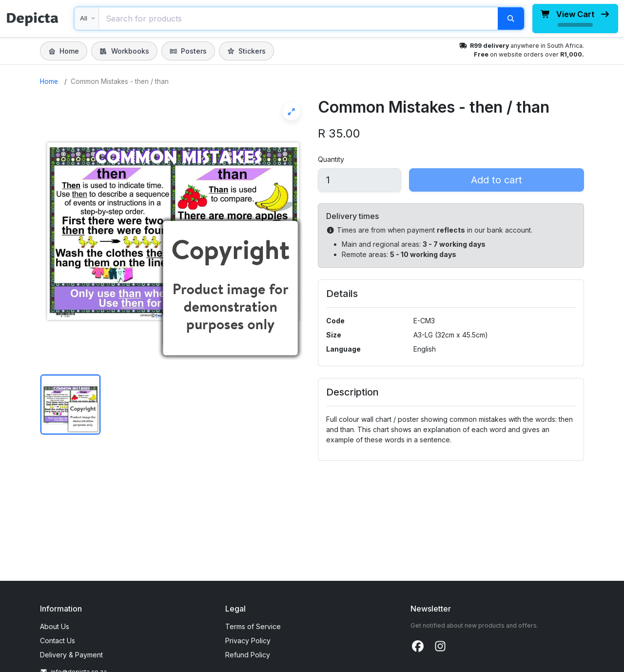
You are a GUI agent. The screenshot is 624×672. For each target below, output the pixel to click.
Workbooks (124, 51)
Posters (188, 51)
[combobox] (298, 19)
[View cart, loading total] (575, 19)
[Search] (511, 19)
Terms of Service (253, 626)
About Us (55, 626)
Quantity (331, 159)
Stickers (246, 51)
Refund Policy (248, 655)
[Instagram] (440, 647)
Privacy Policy (248, 641)
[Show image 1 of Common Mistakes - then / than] (70, 405)
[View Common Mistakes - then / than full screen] (173, 231)
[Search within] (87, 19)
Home (64, 51)
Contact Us (58, 641)
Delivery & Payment (71, 655)
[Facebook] (418, 647)
